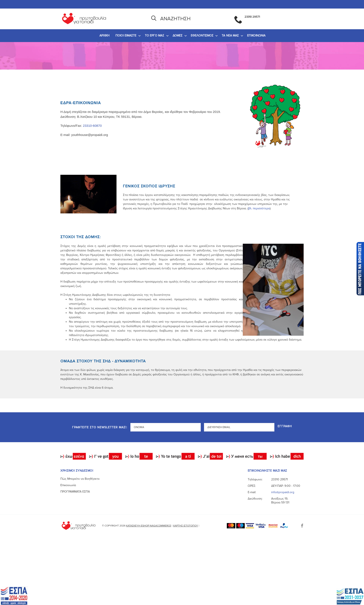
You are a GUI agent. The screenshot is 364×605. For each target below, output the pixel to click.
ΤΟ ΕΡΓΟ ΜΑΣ (155, 36)
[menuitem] (105, 36)
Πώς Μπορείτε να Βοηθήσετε (80, 479)
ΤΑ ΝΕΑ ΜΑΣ (230, 36)
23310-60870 (92, 126)
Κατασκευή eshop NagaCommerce (149, 526)
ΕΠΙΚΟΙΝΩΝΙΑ (256, 36)
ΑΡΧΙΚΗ (105, 36)
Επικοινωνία (68, 485)
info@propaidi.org (283, 492)
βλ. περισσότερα (259, 208)
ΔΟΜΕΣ (178, 36)
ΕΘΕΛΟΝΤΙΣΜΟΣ (202, 36)
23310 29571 (280, 479)
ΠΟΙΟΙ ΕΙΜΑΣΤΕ (126, 36)
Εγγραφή (285, 426)
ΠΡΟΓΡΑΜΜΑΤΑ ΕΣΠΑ (75, 492)
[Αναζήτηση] (154, 19)
